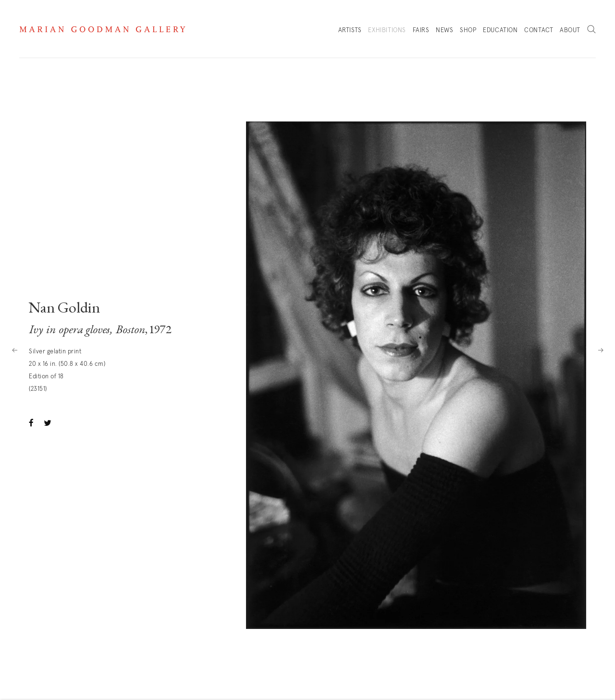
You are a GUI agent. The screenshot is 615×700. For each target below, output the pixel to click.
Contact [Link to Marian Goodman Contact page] (539, 30)
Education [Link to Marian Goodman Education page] (500, 30)
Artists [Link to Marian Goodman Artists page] (350, 30)
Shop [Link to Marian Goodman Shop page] (468, 33)
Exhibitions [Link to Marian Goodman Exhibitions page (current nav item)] (387, 30)
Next (601, 350)
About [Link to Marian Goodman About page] (570, 30)
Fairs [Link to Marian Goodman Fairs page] (421, 30)
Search (591, 30)
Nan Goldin (64, 309)
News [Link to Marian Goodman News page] (444, 30)
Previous (14, 350)
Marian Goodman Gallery (102, 29)
